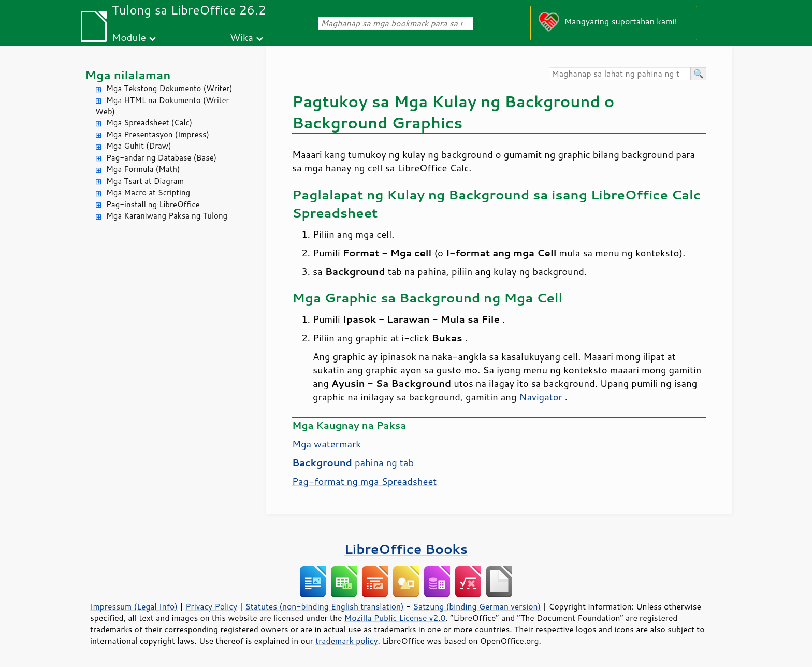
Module (129, 37)
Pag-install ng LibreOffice (153, 204)
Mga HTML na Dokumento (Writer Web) (162, 106)
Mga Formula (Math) (143, 169)
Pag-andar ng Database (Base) (161, 158)
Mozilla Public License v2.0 (395, 618)
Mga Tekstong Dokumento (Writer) (169, 88)
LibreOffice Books (406, 549)
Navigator (539, 397)
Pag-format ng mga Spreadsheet (364, 481)
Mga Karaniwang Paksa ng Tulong (167, 216)
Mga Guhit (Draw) (139, 146)
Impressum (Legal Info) (134, 606)
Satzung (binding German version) (477, 606)
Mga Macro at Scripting (148, 192)
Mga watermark (327, 444)
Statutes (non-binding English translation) (324, 606)
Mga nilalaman (128, 75)
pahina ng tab (353, 462)
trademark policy (346, 641)
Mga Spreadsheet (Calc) (149, 122)
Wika (242, 37)
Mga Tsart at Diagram (145, 181)
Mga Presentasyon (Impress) (158, 134)
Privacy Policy (211, 606)
